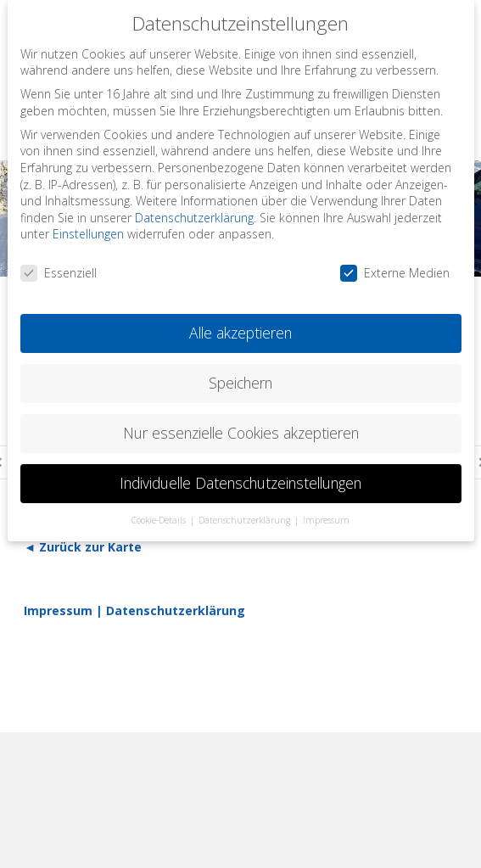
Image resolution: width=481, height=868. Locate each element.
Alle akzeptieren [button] (240, 333)
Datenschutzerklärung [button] (246, 520)
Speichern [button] (240, 383)
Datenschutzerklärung (176, 610)
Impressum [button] (326, 520)
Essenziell (59, 273)
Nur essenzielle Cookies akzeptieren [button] (241, 433)
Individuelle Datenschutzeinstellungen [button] (240, 483)
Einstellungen (88, 234)
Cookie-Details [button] (160, 520)
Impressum (58, 610)
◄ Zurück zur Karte (83, 547)
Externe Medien (395, 273)
